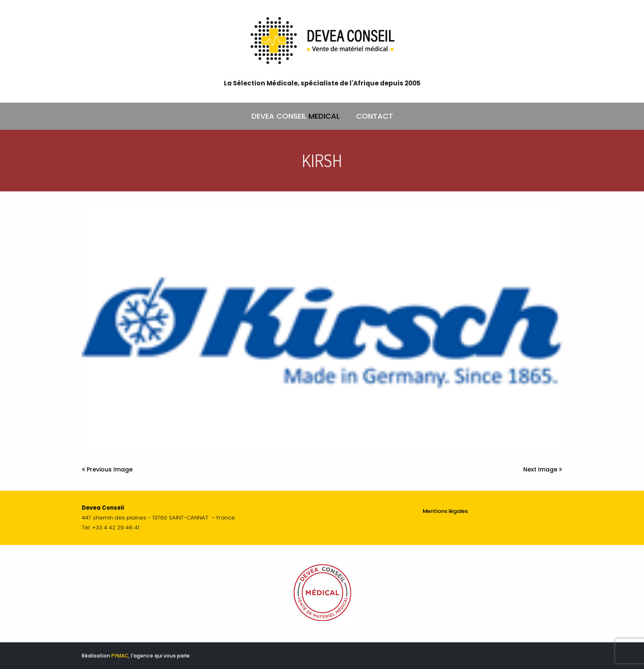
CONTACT (375, 116)
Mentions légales (445, 511)
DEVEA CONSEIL (296, 116)
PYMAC (120, 656)
